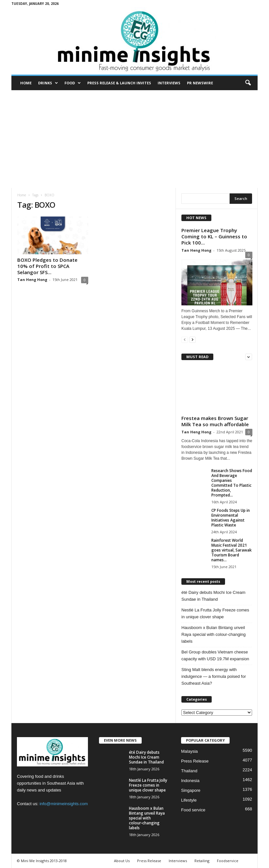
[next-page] (192, 339)
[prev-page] (185, 339)
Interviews (169, 83)
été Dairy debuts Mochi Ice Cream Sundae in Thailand (213, 596)
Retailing (202, 861)
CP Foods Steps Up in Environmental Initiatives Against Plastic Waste (231, 518)
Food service (193, 810)
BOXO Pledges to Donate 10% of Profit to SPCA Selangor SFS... (47, 266)
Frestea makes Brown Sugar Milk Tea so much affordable (215, 421)
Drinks (48, 83)
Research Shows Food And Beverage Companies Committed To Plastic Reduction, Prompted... (232, 483)
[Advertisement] (134, 139)
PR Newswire (200, 83)
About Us (122, 861)
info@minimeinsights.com (64, 804)
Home (26, 83)
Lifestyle (189, 800)
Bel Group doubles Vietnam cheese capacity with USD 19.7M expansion (215, 655)
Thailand (189, 771)
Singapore (191, 790)
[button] (248, 83)
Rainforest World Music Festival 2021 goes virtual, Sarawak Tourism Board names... (232, 550)
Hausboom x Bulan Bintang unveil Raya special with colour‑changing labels (213, 634)
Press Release (195, 761)
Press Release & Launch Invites (119, 83)
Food (73, 83)
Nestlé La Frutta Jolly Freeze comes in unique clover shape (215, 613)
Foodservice (228, 861)
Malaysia (189, 751)
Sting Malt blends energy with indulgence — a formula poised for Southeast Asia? (214, 676)
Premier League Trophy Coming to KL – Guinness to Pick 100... (214, 236)
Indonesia (190, 781)
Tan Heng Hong (32, 280)
